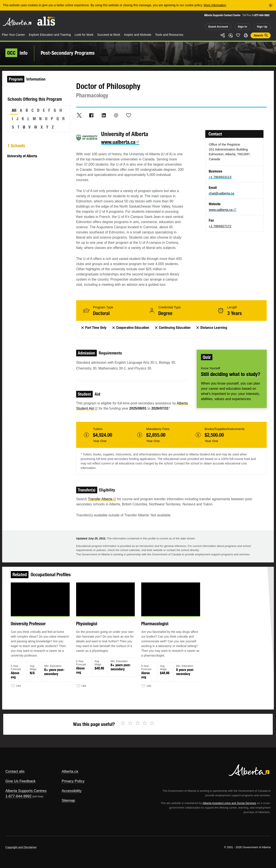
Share (223, 35)
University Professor (38, 629)
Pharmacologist (153, 629)
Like (238, 35)
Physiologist (91, 629)
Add (231, 35)
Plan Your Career (13, 35)
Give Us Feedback (20, 781)
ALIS (46, 21)
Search (258, 35)
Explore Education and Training (50, 35)
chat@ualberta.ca (221, 193)
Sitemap (68, 800)
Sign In (242, 27)
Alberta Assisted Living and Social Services (229, 803)
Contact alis (15, 771)
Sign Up (262, 27)
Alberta (17, 22)
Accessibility (72, 791)
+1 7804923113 (220, 177)
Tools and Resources (169, 35)
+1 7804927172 (220, 226)
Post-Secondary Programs (68, 53)
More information (215, 5)
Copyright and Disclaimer (21, 847)
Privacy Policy (73, 781)
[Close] (271, 5)
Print (246, 35)
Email (116, 115)
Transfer (102, 499)
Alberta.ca (70, 771)
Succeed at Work (109, 35)
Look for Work (84, 35)
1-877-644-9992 (261, 15)
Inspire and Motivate (138, 35)
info (16, 53)
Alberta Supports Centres (26, 791)
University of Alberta (22, 156)
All (14, 110)
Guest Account (218, 27)
